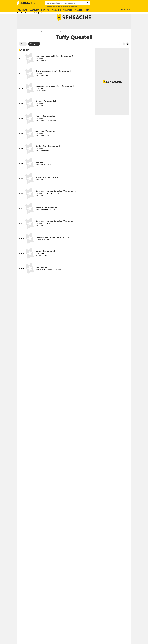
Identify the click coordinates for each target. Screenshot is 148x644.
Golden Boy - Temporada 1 (48, 155)
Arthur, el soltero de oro (47, 186)
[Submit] (88, 3)
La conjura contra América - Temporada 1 (55, 95)
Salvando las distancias (46, 216)
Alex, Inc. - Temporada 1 (46, 140)
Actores (35, 40)
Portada (21, 40)
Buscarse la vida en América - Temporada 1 (55, 230)
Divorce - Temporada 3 (46, 110)
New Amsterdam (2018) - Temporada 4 (53, 80)
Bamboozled (42, 276)
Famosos (28, 40)
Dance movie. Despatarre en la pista (52, 246)
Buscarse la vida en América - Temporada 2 (56, 200)
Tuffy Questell (43, 40)
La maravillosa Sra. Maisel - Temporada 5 (54, 65)
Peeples (39, 171)
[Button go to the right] (128, 53)
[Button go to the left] (124, 53)
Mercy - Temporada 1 (45, 260)
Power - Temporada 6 (45, 125)
